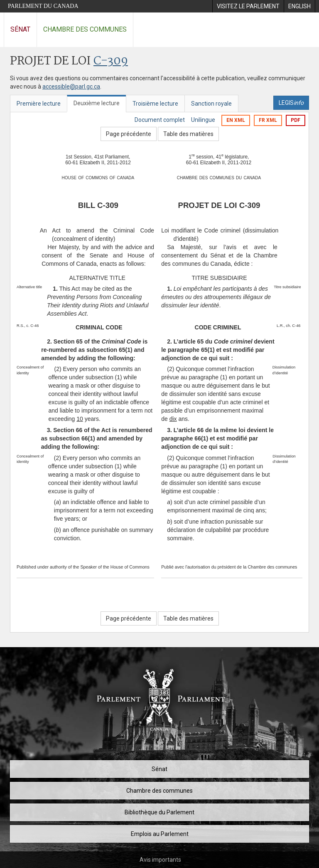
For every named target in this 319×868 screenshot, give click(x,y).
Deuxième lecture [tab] (97, 103)
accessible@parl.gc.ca (71, 87)
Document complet (160, 120)
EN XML (236, 120)
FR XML (268, 120)
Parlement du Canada (43, 6)
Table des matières (188, 134)
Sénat (20, 29)
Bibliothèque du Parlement (159, 812)
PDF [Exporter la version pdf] (296, 120)
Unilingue (203, 120)
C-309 (111, 61)
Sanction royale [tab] (211, 104)
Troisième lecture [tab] (155, 104)
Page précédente (129, 134)
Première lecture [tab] (39, 104)
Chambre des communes (85, 29)
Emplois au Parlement (160, 834)
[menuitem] (248, 6)
